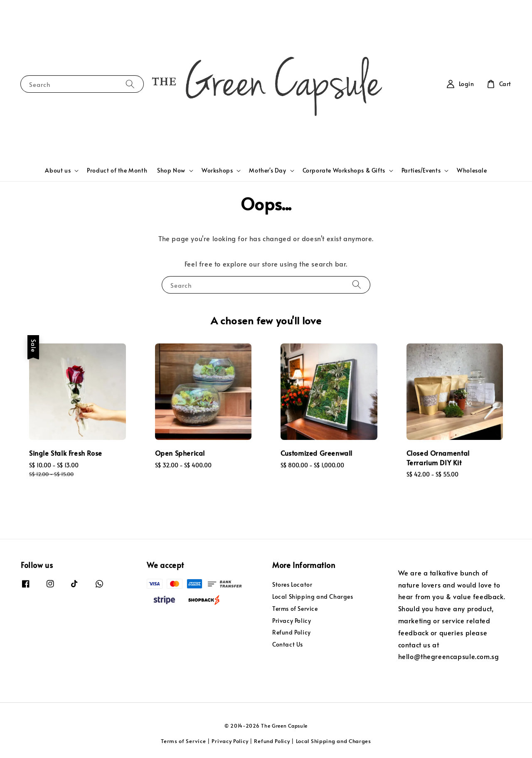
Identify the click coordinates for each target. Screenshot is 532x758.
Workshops (217, 170)
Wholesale (472, 170)
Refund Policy (292, 632)
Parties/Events (421, 170)
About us (58, 170)
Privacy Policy (292, 621)
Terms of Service (295, 609)
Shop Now (171, 170)
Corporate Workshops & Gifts (344, 170)
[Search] (130, 84)
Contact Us (288, 644)
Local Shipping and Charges (313, 596)
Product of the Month (117, 170)
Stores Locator (292, 585)
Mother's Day (267, 170)
